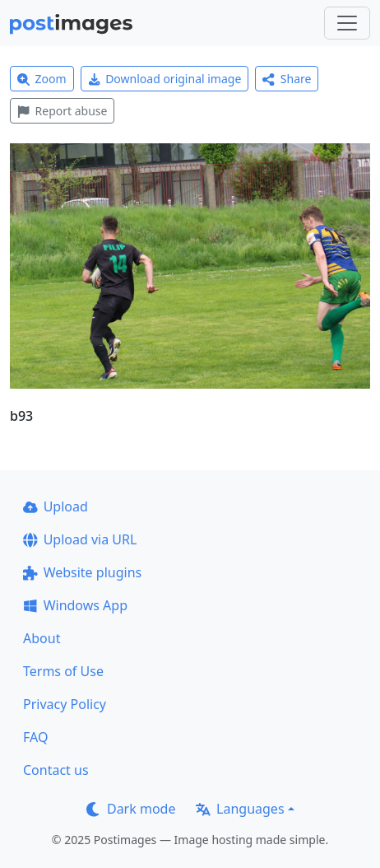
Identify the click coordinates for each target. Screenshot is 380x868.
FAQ (35, 737)
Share (287, 79)
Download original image (165, 79)
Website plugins (82, 572)
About (42, 638)
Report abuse (62, 111)
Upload (56, 506)
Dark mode (131, 809)
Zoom (42, 79)
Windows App (75, 605)
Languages (240, 809)
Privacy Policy (65, 704)
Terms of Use (63, 671)
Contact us (56, 770)
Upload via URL (80, 539)
